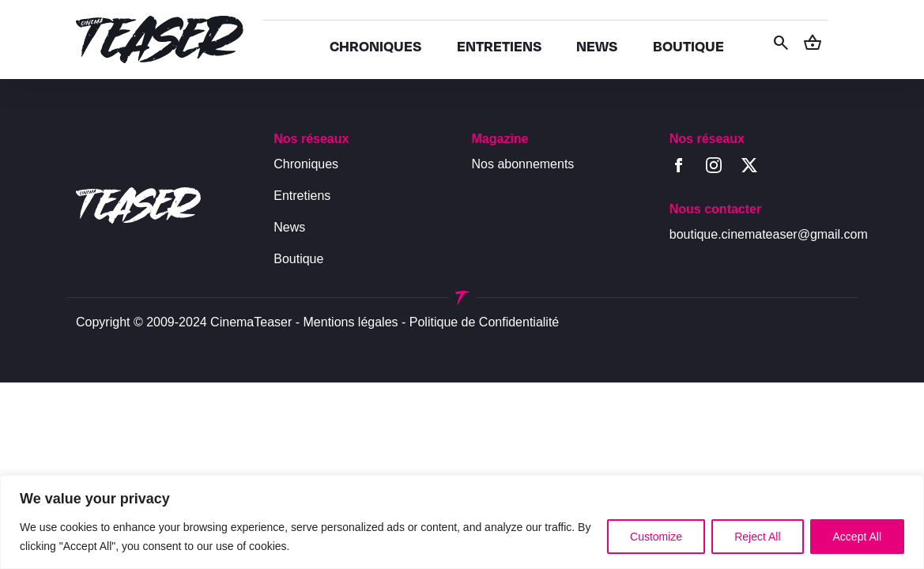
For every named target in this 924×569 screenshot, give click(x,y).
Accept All (857, 537)
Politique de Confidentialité (484, 322)
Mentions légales (351, 322)
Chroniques (306, 164)
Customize (656, 537)
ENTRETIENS (499, 45)
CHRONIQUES (375, 45)
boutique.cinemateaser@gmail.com (769, 234)
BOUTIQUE (688, 45)
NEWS (597, 45)
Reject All (757, 537)
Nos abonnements (523, 164)
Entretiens (302, 196)
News (289, 227)
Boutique (298, 259)
